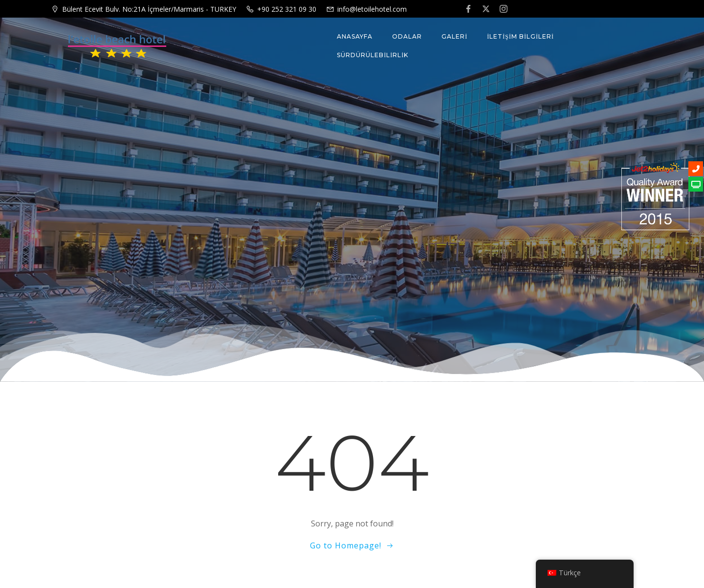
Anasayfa (355, 36)
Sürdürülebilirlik (373, 55)
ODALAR (407, 36)
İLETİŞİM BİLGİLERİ (520, 36)
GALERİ (454, 36)
